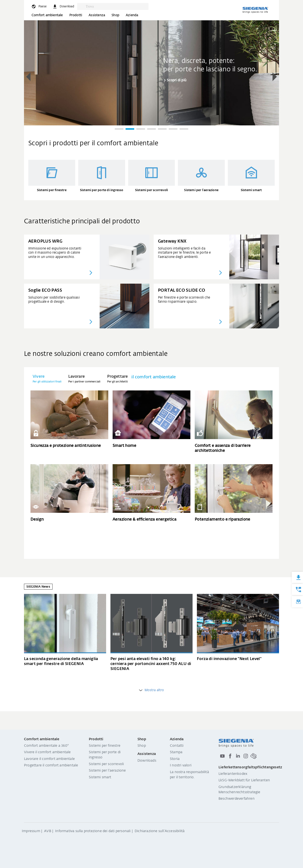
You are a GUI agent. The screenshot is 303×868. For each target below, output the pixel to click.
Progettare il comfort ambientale (51, 766)
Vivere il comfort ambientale (47, 752)
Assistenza (97, 15)
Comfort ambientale (47, 15)
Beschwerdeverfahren (237, 799)
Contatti (177, 746)
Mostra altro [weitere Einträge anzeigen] (151, 690)
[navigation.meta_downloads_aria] (63, 6)
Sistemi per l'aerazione (107, 771)
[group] (151, 72)
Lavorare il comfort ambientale (49, 759)
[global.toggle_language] (39, 6)
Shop (115, 15)
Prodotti (76, 15)
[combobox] (116, 6)
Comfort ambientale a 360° (46, 746)
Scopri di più (177, 80)
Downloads (147, 761)
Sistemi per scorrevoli (106, 764)
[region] (151, 77)
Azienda (132, 15)
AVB (48, 831)
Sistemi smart (100, 777)
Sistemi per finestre (105, 746)
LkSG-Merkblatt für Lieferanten (244, 780)
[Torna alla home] (255, 10)
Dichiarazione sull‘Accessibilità (160, 831)
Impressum (31, 831)
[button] (28, 77)
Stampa (176, 752)
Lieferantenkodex (233, 774)
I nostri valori (181, 766)
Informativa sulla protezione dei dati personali (93, 831)
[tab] (47, 379)
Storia (175, 759)
